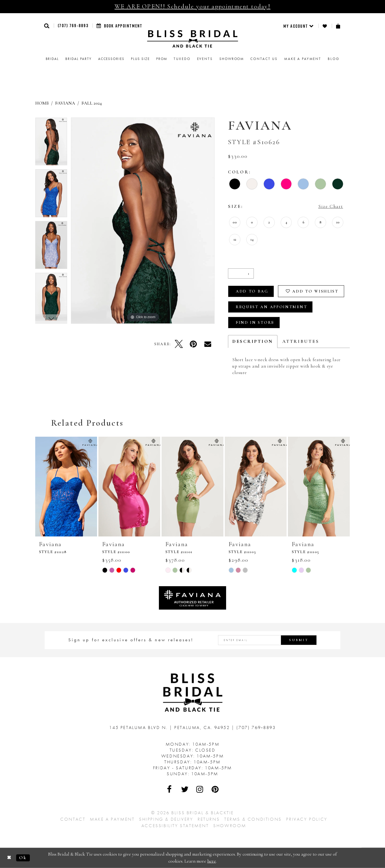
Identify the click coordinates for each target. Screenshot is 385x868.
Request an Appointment (271, 307)
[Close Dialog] (9, 858)
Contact (73, 819)
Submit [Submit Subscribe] (299, 640)
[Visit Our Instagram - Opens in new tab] (200, 789)
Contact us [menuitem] (264, 59)
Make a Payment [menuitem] (303, 59)
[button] (47, 26)
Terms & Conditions (253, 819)
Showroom (230, 826)
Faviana (65, 103)
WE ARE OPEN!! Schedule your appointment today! (192, 6)
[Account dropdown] (299, 26)
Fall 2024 (92, 103)
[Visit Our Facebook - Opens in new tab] (170, 789)
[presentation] (66, 487)
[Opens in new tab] (192, 597)
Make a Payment (112, 819)
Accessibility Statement (175, 826)
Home (42, 103)
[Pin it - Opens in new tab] (193, 344)
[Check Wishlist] (325, 26)
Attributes (301, 341)
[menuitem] (299, 26)
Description (253, 341)
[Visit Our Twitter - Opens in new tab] (185, 789)
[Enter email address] (268, 640)
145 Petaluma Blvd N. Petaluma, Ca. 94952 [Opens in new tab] (170, 727)
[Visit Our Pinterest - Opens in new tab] (215, 789)
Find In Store (255, 322)
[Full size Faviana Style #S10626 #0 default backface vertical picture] (143, 221)
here (212, 861)
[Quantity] (241, 273)
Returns (209, 819)
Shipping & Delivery (166, 819)
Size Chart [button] (331, 206)
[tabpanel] (51, 143)
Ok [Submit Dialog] (23, 858)
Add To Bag (252, 291)
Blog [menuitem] (334, 59)
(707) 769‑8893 (73, 26)
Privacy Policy (307, 819)
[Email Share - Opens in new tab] (208, 344)
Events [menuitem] (205, 59)
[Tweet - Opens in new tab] (179, 344)
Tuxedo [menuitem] (182, 59)
